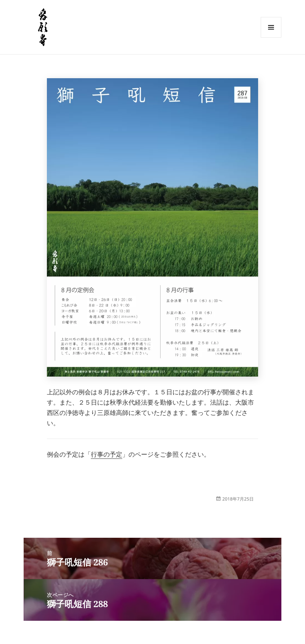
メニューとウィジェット (271, 37)
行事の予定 (107, 454)
